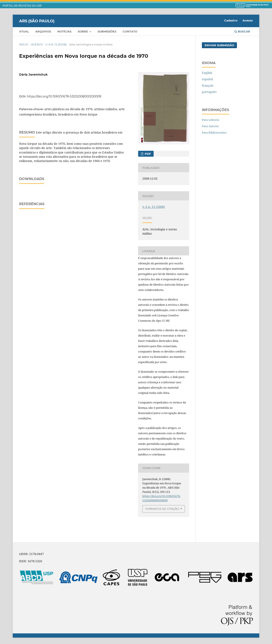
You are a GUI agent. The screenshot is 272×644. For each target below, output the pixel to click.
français (208, 85)
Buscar (242, 31)
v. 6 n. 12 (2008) (56, 44)
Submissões (107, 31)
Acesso (248, 20)
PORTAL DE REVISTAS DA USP (22, 6)
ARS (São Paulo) (37, 21)
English (207, 73)
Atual (24, 31)
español (207, 79)
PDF (147, 154)
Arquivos (43, 31)
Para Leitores (211, 120)
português (209, 92)
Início (24, 44)
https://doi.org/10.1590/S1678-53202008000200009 (64, 96)
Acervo (37, 44)
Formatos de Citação (162, 509)
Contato (130, 31)
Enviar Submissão (219, 45)
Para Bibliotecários (214, 132)
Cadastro (231, 20)
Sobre (83, 31)
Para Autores (210, 126)
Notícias (64, 31)
